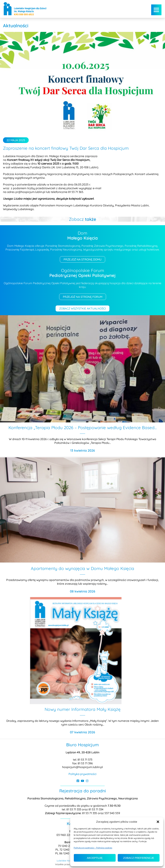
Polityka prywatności (82, 774)
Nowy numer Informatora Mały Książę (83, 709)
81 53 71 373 (85, 760)
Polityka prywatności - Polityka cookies (93, 848)
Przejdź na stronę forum (83, 297)
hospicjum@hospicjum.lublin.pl (82, 767)
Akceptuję (95, 858)
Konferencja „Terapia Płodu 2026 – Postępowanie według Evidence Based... (83, 428)
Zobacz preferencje (139, 858)
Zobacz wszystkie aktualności (82, 308)
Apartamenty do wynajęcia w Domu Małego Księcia (82, 568)
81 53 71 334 (96, 809)
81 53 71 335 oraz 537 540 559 (101, 813)
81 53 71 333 (74, 809)
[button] (158, 822)
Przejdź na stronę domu (82, 259)
